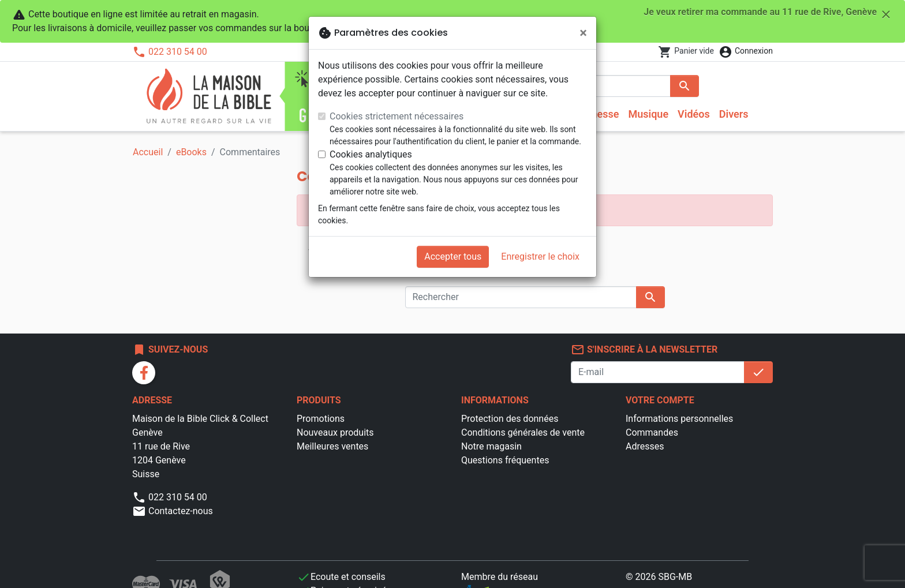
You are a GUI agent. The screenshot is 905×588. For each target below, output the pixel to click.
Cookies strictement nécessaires (397, 116)
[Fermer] (583, 33)
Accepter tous (453, 256)
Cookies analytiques (371, 154)
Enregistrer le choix (540, 256)
